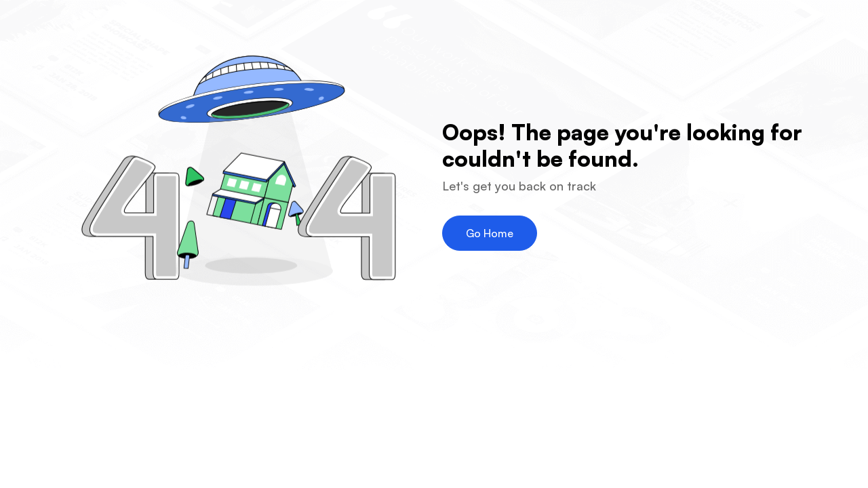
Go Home (490, 233)
